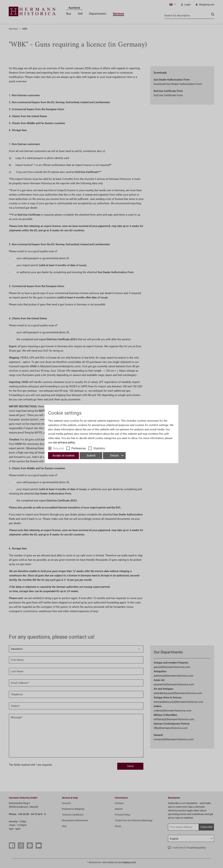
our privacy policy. (64, 442)
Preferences (79, 448)
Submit (91, 456)
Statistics (99, 448)
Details (117, 456)
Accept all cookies (64, 456)
